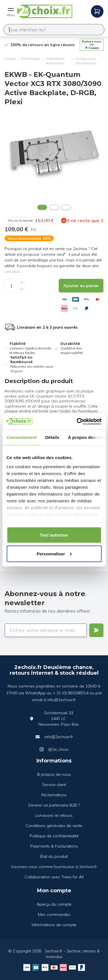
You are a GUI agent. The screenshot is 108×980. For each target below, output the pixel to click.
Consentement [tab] (22, 437)
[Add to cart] (81, 286)
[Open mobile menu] (11, 11)
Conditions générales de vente (54, 826)
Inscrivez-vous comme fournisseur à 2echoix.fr (54, 867)
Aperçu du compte (54, 904)
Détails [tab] (52, 437)
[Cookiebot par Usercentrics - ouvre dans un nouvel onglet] (77, 422)
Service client (54, 785)
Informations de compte (54, 925)
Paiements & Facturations (54, 846)
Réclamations (54, 795)
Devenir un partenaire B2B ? (54, 805)
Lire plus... (14, 271)
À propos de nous (54, 774)
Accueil (10, 59)
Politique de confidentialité (54, 836)
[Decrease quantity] (22, 289)
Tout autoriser (54, 535)
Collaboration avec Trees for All (54, 877)
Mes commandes (54, 914)
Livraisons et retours (54, 815)
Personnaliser (54, 554)
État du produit (54, 856)
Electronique (30, 59)
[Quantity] (11, 286)
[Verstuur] (96, 630)
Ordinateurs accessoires (55, 61)
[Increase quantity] (22, 282)
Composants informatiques (86, 61)
